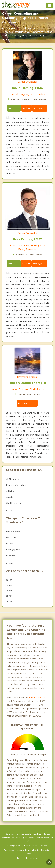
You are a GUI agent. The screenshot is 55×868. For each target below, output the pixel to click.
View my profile (40, 108)
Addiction (11, 491)
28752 (9, 601)
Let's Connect (14, 108)
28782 (9, 596)
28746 (9, 591)
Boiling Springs (13, 550)
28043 (9, 585)
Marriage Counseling (16, 485)
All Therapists (13, 479)
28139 (9, 580)
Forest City (11, 538)
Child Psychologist (15, 503)
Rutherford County (36, 697)
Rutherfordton (13, 532)
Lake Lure (11, 544)
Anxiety (10, 497)
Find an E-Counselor (27, 403)
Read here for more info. (28, 858)
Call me (26, 108)
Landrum (10, 556)
